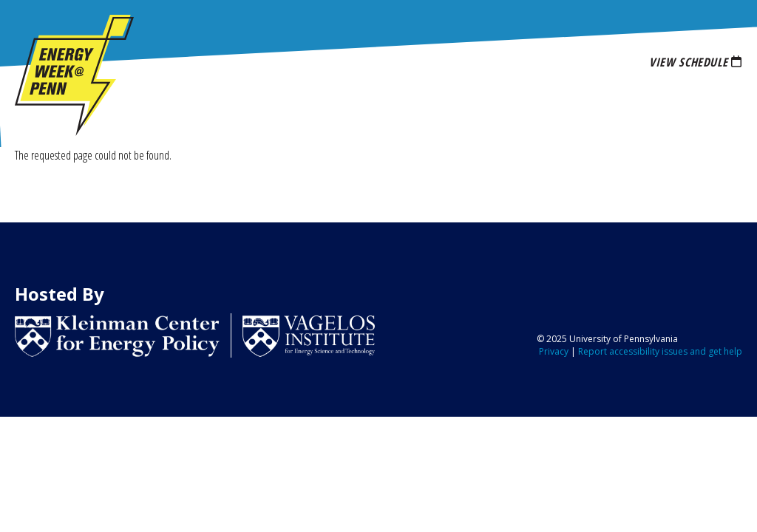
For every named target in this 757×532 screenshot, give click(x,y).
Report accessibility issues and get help (660, 351)
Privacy (554, 351)
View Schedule (688, 62)
